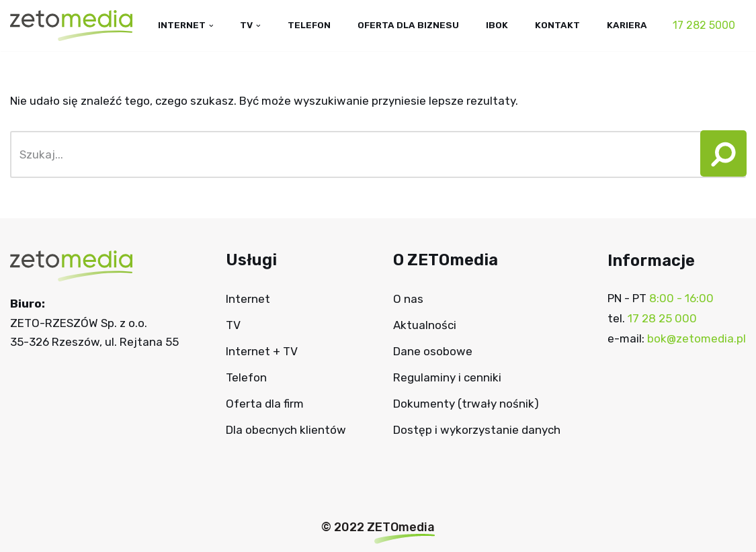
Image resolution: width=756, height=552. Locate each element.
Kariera (627, 25)
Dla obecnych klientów (286, 430)
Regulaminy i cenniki (447, 378)
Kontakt (557, 25)
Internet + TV (262, 352)
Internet (248, 300)
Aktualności (425, 326)
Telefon (307, 25)
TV (233, 326)
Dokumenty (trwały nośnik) (466, 404)
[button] (719, 154)
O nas (408, 300)
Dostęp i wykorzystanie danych (477, 430)
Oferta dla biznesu (408, 25)
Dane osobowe (433, 352)
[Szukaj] (351, 154)
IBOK (497, 25)
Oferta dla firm (265, 404)
